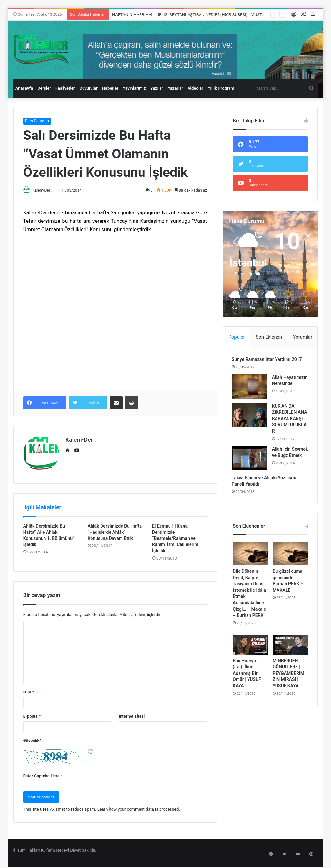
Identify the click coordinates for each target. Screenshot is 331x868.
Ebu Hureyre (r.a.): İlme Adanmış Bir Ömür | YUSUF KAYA (247, 685)
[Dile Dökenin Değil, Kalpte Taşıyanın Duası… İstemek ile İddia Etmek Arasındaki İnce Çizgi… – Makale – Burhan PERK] (250, 566)
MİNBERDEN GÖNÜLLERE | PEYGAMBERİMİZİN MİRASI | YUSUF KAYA (289, 685)
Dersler (44, 88)
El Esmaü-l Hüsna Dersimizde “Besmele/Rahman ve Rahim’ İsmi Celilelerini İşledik (175, 536)
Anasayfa (24, 88)
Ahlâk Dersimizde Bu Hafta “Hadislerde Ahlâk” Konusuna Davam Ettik (115, 530)
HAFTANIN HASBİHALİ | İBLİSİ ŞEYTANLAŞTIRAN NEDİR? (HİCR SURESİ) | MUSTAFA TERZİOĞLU (202, 15)
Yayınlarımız (134, 88)
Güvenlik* (32, 738)
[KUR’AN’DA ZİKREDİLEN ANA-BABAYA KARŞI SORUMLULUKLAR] (250, 418)
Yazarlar (175, 88)
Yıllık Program (221, 88)
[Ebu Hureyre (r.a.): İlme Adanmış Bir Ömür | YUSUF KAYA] (250, 657)
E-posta (32, 714)
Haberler (110, 88)
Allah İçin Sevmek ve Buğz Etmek (290, 464)
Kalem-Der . (45, 190)
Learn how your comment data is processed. (139, 807)
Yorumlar (303, 337)
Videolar (195, 88)
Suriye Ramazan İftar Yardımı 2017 (268, 361)
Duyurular (88, 88)
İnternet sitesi (132, 714)
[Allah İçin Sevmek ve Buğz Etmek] (250, 467)
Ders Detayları (37, 121)
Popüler (236, 337)
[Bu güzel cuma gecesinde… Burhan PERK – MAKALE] (290, 566)
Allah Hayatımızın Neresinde (285, 385)
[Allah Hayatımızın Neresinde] (250, 387)
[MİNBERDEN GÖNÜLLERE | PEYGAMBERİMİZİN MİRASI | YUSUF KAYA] (290, 657)
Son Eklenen (269, 337)
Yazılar (157, 88)
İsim (29, 690)
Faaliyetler (65, 88)
